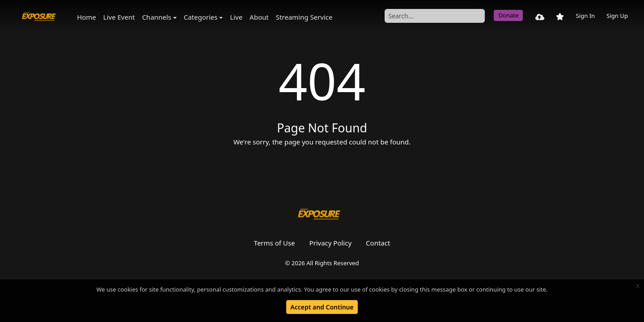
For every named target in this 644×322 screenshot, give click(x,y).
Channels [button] (157, 17)
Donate (508, 15)
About (259, 17)
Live (236, 17)
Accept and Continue (322, 307)
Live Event (119, 17)
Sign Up (617, 16)
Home (87, 17)
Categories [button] (201, 17)
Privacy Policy (330, 243)
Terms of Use (275, 243)
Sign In (585, 16)
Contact (378, 243)
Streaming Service (304, 17)
